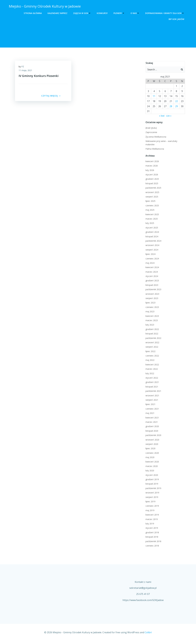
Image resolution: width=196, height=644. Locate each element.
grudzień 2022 (152, 329)
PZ (23, 68)
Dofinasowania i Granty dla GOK (165, 13)
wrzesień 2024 (152, 245)
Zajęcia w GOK (83, 13)
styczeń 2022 (151, 378)
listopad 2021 (151, 387)
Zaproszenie (151, 133)
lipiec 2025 (150, 201)
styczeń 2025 (151, 228)
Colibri (148, 635)
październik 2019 (153, 488)
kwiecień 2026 (152, 161)
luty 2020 (149, 471)
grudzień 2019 (152, 480)
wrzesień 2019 (152, 493)
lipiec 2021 (150, 404)
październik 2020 (153, 435)
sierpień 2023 (151, 299)
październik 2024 (153, 241)
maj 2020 (150, 458)
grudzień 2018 (152, 533)
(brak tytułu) (151, 128)
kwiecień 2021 (152, 418)
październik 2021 (153, 391)
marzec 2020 (151, 466)
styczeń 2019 (151, 528)
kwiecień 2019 (152, 515)
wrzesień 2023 (152, 294)
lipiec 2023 (150, 303)
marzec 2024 (151, 272)
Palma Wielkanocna (154, 149)
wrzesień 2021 (152, 396)
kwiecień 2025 (152, 214)
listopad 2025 (151, 184)
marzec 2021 (151, 422)
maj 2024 (150, 263)
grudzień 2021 (152, 382)
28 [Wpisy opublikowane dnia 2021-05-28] (171, 106)
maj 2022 (150, 360)
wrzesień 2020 (152, 440)
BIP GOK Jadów (177, 19)
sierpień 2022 (151, 347)
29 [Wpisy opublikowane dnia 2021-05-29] (177, 106)
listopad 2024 (151, 237)
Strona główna (33, 13)
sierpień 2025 (151, 197)
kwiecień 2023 (152, 316)
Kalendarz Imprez (58, 13)
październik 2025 (153, 188)
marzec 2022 (151, 369)
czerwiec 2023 (152, 307)
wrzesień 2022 (152, 343)
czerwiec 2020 (152, 453)
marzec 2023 (151, 321)
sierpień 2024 (151, 250)
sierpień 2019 (151, 497)
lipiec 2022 (150, 351)
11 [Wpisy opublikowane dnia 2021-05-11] (154, 96)
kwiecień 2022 (152, 365)
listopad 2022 (151, 334)
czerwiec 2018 (152, 546)
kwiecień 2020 (152, 462)
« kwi (162, 116)
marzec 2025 (151, 219)
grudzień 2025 (152, 179)
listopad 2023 (151, 285)
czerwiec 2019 (152, 506)
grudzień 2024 (152, 232)
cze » (169, 116)
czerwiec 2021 (152, 409)
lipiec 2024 (150, 254)
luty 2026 (149, 170)
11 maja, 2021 (26, 71)
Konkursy (103, 13)
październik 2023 (153, 290)
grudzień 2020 (152, 427)
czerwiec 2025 (152, 206)
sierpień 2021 (151, 400)
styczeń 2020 (151, 475)
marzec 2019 (151, 519)
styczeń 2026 (151, 175)
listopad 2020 (151, 431)
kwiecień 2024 (152, 268)
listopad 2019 (151, 484)
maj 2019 (150, 510)
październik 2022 (153, 338)
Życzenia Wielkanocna (155, 137)
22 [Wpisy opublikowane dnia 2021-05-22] (177, 101)
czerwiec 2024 (152, 259)
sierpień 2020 (151, 444)
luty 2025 (149, 223)
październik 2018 (153, 541)
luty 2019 (149, 524)
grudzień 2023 (152, 281)
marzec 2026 (151, 166)
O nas (136, 13)
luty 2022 (149, 374)
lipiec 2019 (150, 502)
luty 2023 (149, 325)
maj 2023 (150, 312)
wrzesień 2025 (152, 192)
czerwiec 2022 (152, 356)
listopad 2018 (151, 537)
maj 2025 (150, 210)
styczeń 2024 (151, 276)
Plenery (120, 13)
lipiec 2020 (150, 449)
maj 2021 (150, 413)
